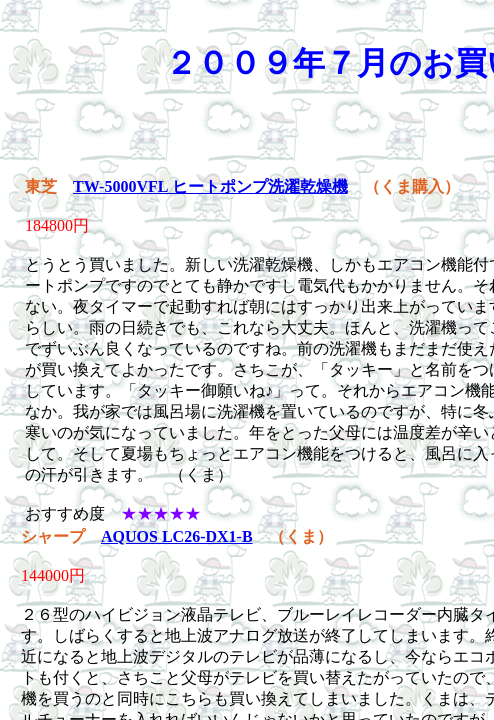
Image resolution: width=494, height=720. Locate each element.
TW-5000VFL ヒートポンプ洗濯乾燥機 (210, 186)
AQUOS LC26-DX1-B (177, 536)
